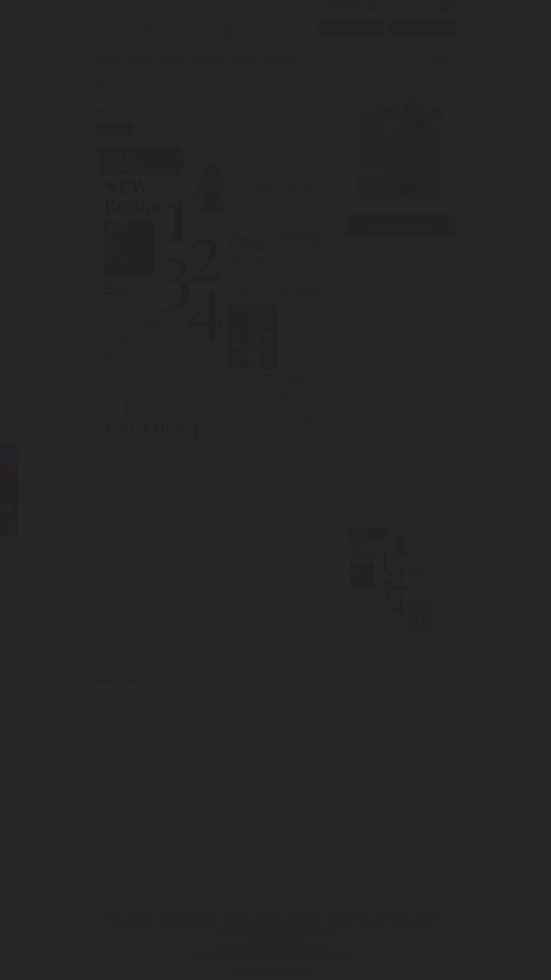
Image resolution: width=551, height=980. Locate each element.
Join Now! (276, 525)
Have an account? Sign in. (275, 590)
